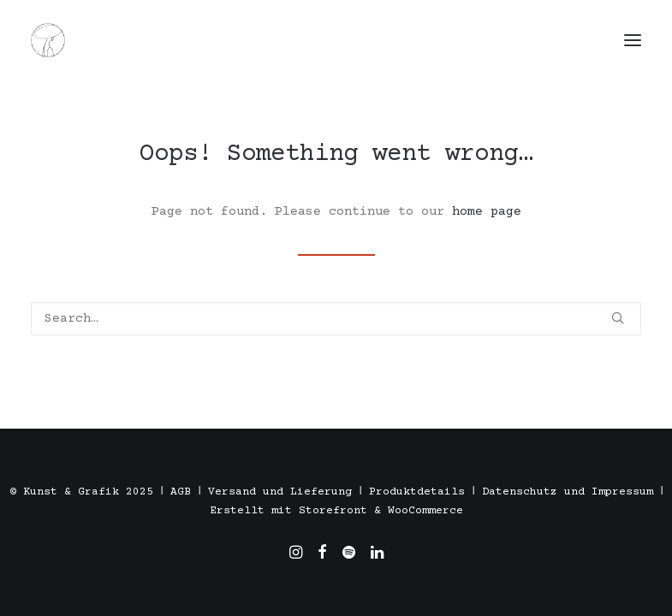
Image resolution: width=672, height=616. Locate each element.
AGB (181, 492)
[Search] (336, 319)
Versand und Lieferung (280, 492)
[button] (633, 40)
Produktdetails (417, 492)
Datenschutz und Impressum (568, 492)
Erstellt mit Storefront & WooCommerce (336, 511)
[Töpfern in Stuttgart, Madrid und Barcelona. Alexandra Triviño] (48, 40)
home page (487, 212)
